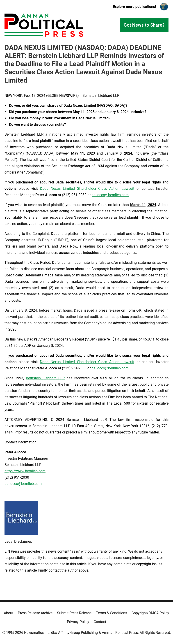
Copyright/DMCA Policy (150, 613)
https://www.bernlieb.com (25, 471)
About (9, 613)
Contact (100, 622)
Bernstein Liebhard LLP (45, 378)
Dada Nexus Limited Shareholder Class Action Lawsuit (87, 189)
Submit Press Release (74, 613)
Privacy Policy (78, 622)
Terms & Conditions (112, 613)
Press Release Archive (35, 613)
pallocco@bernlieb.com (110, 195)
